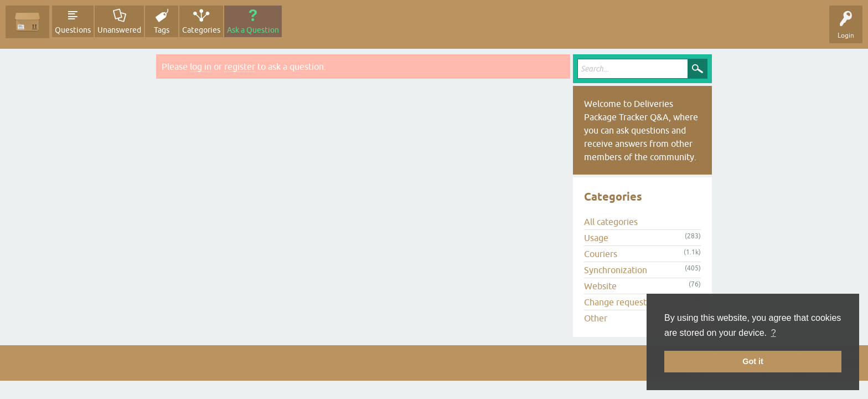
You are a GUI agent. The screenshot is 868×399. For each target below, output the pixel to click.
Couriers (601, 254)
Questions (73, 30)
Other (596, 318)
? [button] (774, 333)
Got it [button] (753, 361)
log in (201, 66)
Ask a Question (253, 30)
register (240, 66)
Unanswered (119, 30)
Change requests (617, 302)
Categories (201, 30)
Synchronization (616, 270)
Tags (162, 30)
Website (600, 286)
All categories (611, 222)
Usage (596, 238)
